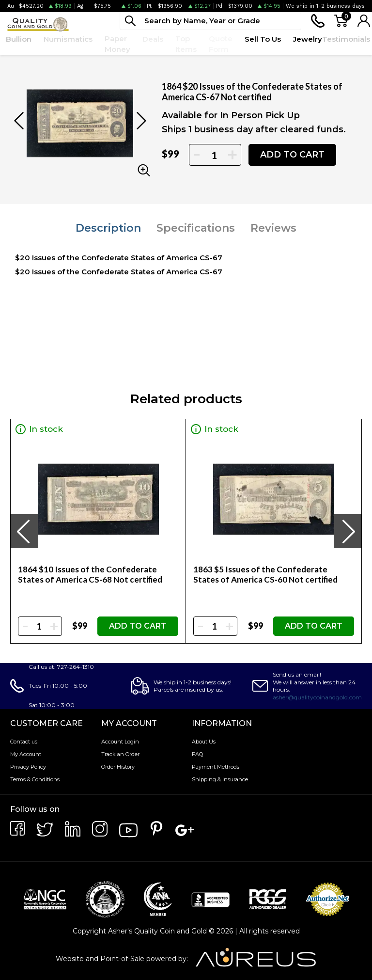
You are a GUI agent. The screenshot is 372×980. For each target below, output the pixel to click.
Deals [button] (153, 39)
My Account (26, 754)
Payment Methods (216, 767)
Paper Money (117, 44)
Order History (118, 767)
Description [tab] (108, 228)
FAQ (197, 754)
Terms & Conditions (35, 779)
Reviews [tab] (273, 228)
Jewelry (308, 39)
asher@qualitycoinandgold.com (317, 697)
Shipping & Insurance (220, 779)
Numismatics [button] (68, 39)
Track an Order (120, 754)
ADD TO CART (292, 155)
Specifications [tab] (196, 228)
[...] (210, 21)
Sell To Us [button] (263, 39)
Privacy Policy (28, 767)
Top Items (186, 44)
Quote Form (221, 44)
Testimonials (346, 39)
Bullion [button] (19, 39)
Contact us (24, 742)
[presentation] (24, 531)
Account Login (120, 742)
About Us (204, 742)
